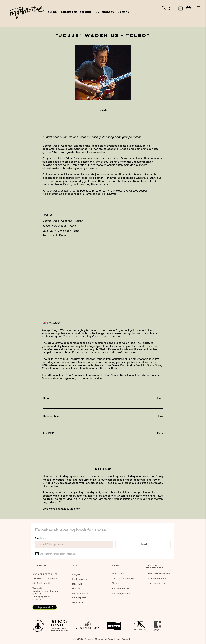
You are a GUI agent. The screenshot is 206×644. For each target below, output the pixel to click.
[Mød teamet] (123, 573)
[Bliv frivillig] (83, 584)
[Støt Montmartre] (123, 589)
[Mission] (123, 583)
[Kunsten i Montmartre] (124, 578)
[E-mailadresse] (73, 544)
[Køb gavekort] (45, 607)
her (78, 509)
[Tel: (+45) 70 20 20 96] (46, 578)
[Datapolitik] (83, 602)
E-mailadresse (42, 538)
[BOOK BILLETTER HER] (50, 574)
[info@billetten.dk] (44, 583)
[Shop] (189, 8)
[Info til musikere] (83, 593)
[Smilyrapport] (85, 598)
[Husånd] (83, 589)
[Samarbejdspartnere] (123, 593)
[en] (169, 8)
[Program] (85, 574)
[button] (199, 8)
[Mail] (180, 8)
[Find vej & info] (85, 579)
